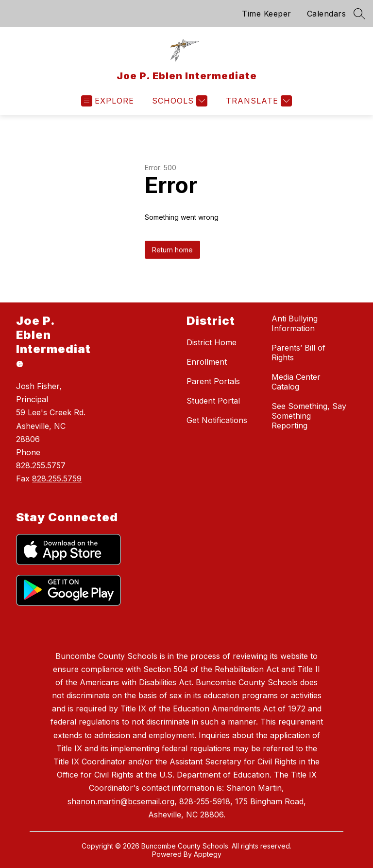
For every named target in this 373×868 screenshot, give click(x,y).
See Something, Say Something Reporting (309, 416)
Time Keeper (267, 14)
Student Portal (213, 401)
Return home (172, 250)
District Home (212, 342)
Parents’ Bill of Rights (298, 353)
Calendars (327, 14)
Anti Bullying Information (295, 323)
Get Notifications (217, 420)
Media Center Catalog (296, 382)
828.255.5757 (41, 465)
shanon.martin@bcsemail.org (121, 801)
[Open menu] (108, 101)
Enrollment (207, 362)
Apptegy (208, 854)
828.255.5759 (57, 478)
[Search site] (359, 14)
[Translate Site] (258, 101)
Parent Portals (213, 381)
